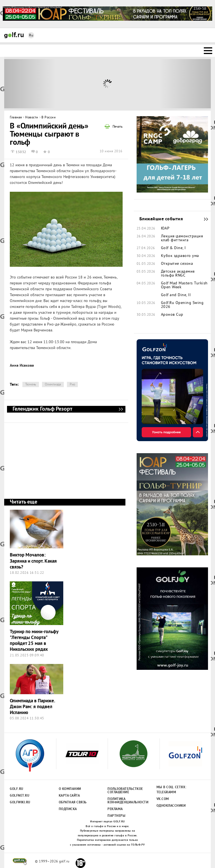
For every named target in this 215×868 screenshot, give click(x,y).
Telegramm (166, 792)
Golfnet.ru (20, 796)
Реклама (115, 809)
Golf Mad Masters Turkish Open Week (184, 286)
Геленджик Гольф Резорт (121, 409)
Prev (30, 84)
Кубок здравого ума (180, 256)
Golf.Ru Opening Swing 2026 (182, 305)
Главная (16, 118)
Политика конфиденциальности (125, 801)
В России (49, 118)
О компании (70, 789)
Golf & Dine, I (173, 248)
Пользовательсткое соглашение (125, 791)
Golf (14, 35)
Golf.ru (17, 789)
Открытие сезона (177, 264)
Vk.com (163, 799)
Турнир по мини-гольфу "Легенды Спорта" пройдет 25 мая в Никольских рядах (34, 641)
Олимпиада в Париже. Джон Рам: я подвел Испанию (32, 707)
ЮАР (165, 229)
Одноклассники (171, 806)
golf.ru (20, 862)
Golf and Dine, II (176, 295)
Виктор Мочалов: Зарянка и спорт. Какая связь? (33, 561)
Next (185, 84)
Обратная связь (73, 803)
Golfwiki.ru (20, 803)
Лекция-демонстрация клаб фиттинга (182, 238)
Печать (118, 127)
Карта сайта (69, 796)
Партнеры (116, 816)
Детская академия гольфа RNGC (178, 274)
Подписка (68, 809)
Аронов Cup (172, 315)
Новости (32, 118)
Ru (31, 36)
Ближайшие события (203, 219)
